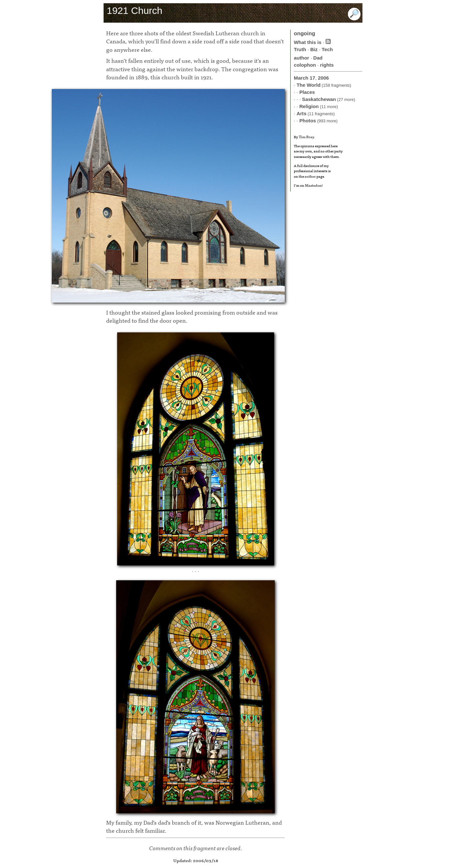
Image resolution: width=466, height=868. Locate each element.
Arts (301, 113)
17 (312, 78)
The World (308, 85)
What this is (308, 42)
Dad (318, 58)
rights (327, 65)
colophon (305, 65)
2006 (323, 78)
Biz (314, 49)
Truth (300, 49)
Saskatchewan (319, 99)
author (301, 58)
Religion (309, 106)
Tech (327, 49)
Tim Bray (306, 137)
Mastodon (313, 185)
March (301, 78)
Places (307, 92)
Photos (308, 121)
